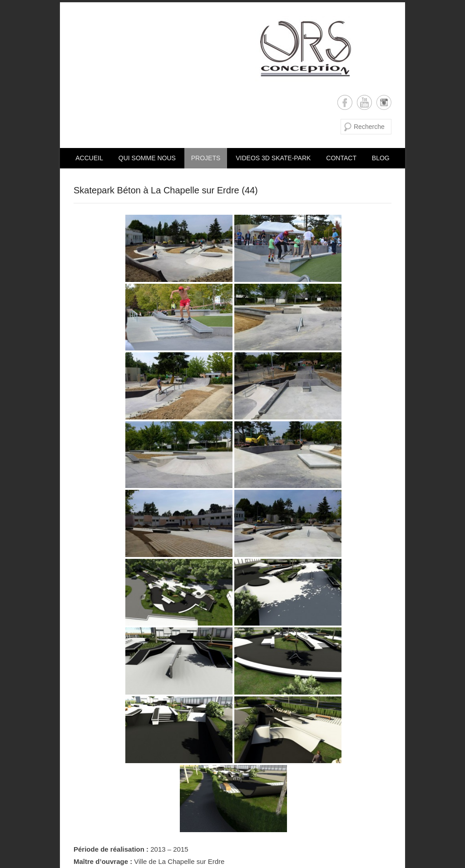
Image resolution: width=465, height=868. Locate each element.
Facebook (345, 102)
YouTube (364, 102)
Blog (381, 158)
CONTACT (341, 158)
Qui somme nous (147, 158)
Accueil (89, 158)
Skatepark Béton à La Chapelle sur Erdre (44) (166, 190)
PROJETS (206, 158)
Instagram (384, 102)
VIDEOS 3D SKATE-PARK (273, 158)
